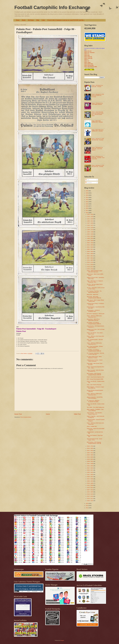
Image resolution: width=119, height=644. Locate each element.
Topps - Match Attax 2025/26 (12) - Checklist (97, 121)
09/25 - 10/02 (90, 243)
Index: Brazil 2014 (89, 64)
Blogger (62, 640)
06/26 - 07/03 (90, 446)
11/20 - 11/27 (90, 225)
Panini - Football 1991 (92, 426)
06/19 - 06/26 (90, 448)
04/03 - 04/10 (90, 472)
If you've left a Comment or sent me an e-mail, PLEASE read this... (66, 20)
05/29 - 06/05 (90, 455)
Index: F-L (87, 54)
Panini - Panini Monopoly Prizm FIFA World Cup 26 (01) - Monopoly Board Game (98, 114)
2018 (87, 208)
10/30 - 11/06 (90, 232)
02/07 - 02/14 (90, 490)
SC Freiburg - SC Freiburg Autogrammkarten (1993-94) (94, 350)
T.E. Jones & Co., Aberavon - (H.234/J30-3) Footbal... (93, 401)
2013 (87, 508)
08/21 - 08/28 (90, 254)
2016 (87, 213)
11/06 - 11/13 (90, 230)
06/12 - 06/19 (90, 451)
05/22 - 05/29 (90, 457)
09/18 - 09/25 (90, 245)
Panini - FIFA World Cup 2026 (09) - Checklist (97, 86)
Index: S (86, 60)
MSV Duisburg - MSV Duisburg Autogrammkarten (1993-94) (94, 374)
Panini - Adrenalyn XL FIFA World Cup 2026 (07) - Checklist (98, 95)
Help (38, 20)
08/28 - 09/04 (90, 252)
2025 (87, 193)
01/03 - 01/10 (90, 501)
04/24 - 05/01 (90, 466)
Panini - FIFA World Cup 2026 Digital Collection (97, 104)
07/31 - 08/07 (90, 260)
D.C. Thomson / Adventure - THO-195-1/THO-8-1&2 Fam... (96, 354)
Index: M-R (87, 55)
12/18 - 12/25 (90, 217)
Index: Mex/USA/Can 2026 (91, 67)
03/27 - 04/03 (90, 475)
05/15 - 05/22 (90, 459)
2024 (87, 195)
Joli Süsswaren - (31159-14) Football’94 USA (93, 311)
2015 (87, 503)
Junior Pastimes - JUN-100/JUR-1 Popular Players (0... (95, 413)
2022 (87, 200)
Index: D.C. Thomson (89, 53)
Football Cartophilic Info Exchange (52, 7)
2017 (87, 210)
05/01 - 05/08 (90, 464)
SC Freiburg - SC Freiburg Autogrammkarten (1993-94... (94, 323)
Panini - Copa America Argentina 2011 (95, 377)
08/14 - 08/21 (90, 256)
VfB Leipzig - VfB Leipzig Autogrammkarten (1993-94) (94, 297)
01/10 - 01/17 (90, 499)
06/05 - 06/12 (90, 453)
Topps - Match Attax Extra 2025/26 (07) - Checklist (98, 130)
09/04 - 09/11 (90, 249)
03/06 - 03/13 (90, 481)
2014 (87, 506)
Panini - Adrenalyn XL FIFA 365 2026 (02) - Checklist (98, 139)
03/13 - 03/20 (90, 479)
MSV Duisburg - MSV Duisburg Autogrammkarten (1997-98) (94, 443)
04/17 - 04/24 (90, 468)
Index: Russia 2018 (89, 65)
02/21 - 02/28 (90, 485)
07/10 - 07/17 (90, 267)
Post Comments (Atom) (26, 417)
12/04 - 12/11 (90, 221)
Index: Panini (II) (88, 58)
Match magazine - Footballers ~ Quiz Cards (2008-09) (95, 410)
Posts (87, 180)
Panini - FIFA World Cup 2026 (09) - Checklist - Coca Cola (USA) (98, 158)
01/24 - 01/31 (90, 494)
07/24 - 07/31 (90, 262)
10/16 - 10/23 (90, 236)
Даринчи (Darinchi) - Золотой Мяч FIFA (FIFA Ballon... (95, 398)
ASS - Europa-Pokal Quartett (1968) (95, 379)
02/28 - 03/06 (90, 483)
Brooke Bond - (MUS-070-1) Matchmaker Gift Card (93, 320)
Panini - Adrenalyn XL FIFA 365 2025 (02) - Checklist (98, 166)
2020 (87, 204)
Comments (88, 183)
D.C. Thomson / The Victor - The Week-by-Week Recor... (94, 292)
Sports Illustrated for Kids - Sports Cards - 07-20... (94, 439)
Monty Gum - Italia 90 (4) (92, 294)
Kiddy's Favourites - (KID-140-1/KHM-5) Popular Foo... (95, 371)
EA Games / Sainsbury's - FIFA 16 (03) (96, 314)
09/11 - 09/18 (90, 247)
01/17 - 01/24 (90, 496)
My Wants (31, 20)
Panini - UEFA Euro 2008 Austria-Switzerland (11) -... (94, 344)
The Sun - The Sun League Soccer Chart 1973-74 (95, 285)
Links (43, 20)
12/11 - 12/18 (90, 219)
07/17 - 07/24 (90, 265)
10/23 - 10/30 (90, 234)
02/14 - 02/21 (90, 488)
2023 (87, 197)
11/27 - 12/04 (90, 223)
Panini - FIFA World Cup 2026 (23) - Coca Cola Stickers (97, 149)
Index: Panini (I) (88, 57)
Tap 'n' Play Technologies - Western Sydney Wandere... (95, 347)
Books (24, 20)
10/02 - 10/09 (90, 241)
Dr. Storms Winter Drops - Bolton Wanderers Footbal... (94, 357)
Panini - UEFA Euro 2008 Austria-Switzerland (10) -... (94, 394)
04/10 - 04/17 (90, 470)
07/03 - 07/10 (90, 269)
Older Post (77, 414)
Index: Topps (88, 62)
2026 (87, 191)
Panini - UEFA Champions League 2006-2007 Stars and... (95, 271)
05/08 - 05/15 (90, 461)
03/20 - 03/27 (90, 477)
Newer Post (18, 414)
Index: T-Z (87, 61)
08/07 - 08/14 (90, 258)
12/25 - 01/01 (90, 214)
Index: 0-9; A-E (88, 51)
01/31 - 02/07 (90, 492)
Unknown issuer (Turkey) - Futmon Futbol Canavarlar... (95, 361)
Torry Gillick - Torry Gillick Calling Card (95, 407)
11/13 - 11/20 (90, 228)
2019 (87, 206)
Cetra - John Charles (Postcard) (94, 385)
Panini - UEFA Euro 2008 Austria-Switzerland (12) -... (94, 316)
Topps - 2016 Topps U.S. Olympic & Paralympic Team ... (95, 281)
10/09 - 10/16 (90, 238)
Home (18, 20)
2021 (87, 202)
